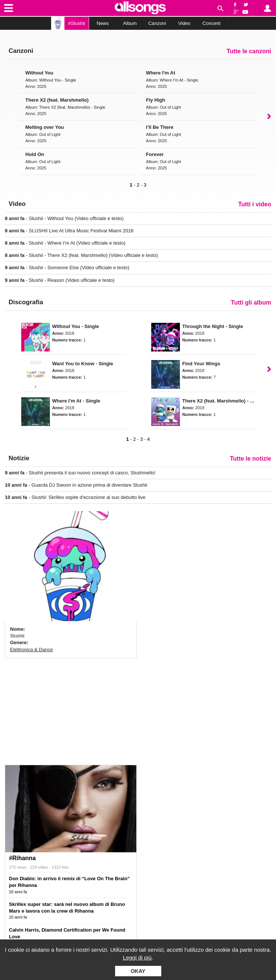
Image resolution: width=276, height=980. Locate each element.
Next (269, 116)
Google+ (235, 12)
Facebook (235, 4)
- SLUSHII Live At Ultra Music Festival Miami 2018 (69, 231)
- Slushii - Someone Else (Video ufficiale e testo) (67, 268)
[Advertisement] (71, 710)
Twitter (247, 4)
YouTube (247, 12)
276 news (18, 867)
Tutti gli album (251, 303)
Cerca (221, 8)
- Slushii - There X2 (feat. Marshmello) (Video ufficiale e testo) (81, 255)
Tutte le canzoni (249, 51)
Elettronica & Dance (31, 650)
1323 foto (60, 867)
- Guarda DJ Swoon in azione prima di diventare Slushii (76, 485)
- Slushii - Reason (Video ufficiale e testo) (60, 280)
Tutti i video (255, 204)
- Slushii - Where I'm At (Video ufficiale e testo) (65, 243)
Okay (138, 971)
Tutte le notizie (250, 459)
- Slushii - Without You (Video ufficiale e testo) (64, 218)
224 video (39, 867)
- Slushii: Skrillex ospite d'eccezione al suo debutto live (75, 497)
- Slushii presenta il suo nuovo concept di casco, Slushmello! (80, 473)
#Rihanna (22, 858)
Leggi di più (137, 957)
